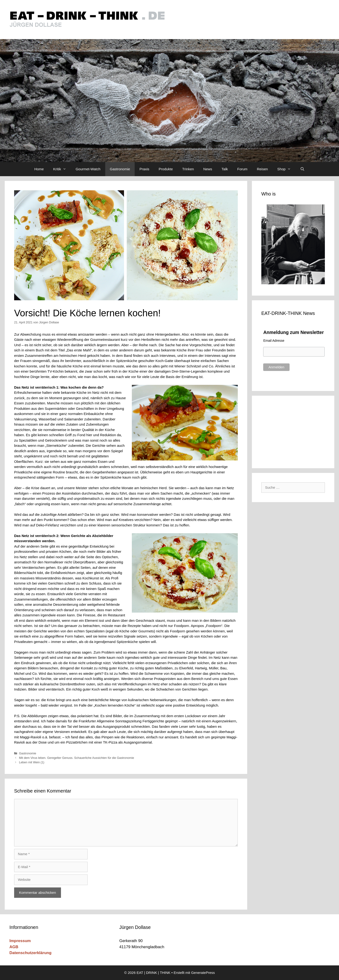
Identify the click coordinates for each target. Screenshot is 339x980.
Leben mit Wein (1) (32, 762)
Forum (242, 169)
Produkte (166, 169)
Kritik (62, 169)
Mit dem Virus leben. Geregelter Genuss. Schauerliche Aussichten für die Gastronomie (77, 758)
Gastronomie (120, 169)
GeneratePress (203, 973)
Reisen (262, 169)
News (208, 169)
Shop (286, 169)
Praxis (144, 169)
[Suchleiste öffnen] (302, 169)
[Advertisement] (293, 431)
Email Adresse (274, 341)
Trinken (188, 169)
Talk (225, 169)
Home (39, 169)
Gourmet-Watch (88, 169)
